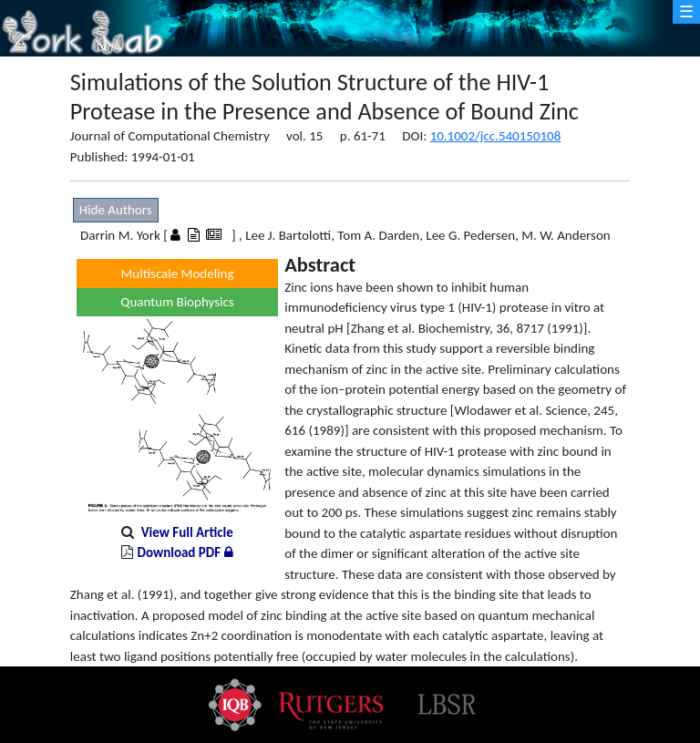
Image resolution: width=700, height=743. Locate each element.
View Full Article (187, 532)
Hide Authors (116, 210)
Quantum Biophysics (177, 302)
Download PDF (185, 552)
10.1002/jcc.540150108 (496, 136)
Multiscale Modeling (178, 273)
